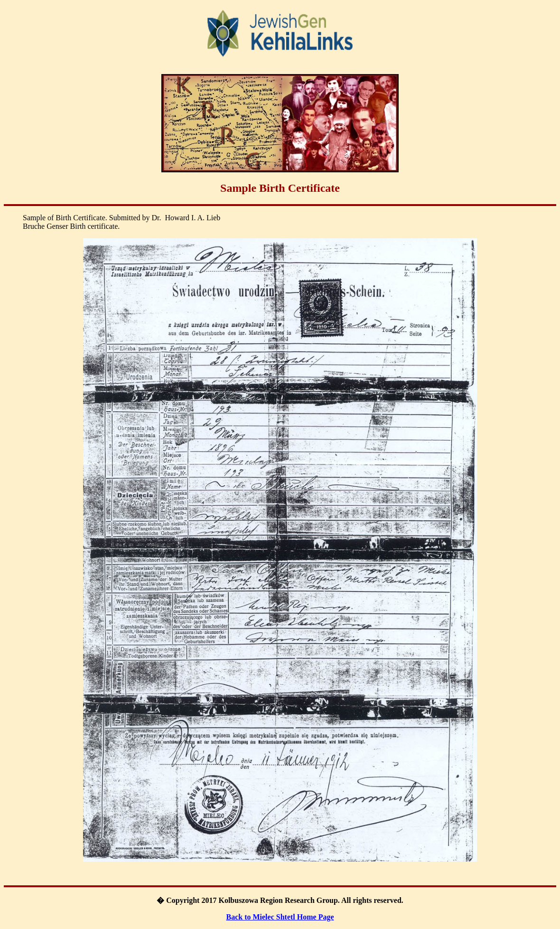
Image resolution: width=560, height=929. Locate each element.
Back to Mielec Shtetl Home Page (280, 917)
